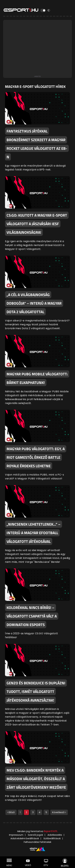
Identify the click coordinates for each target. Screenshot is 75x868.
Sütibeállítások (52, 838)
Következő (59, 812)
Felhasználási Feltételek (37, 842)
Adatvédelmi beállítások (25, 838)
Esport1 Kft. (51, 831)
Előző (11, 812)
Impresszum (16, 835)
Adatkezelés (55, 835)
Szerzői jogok (35, 835)
